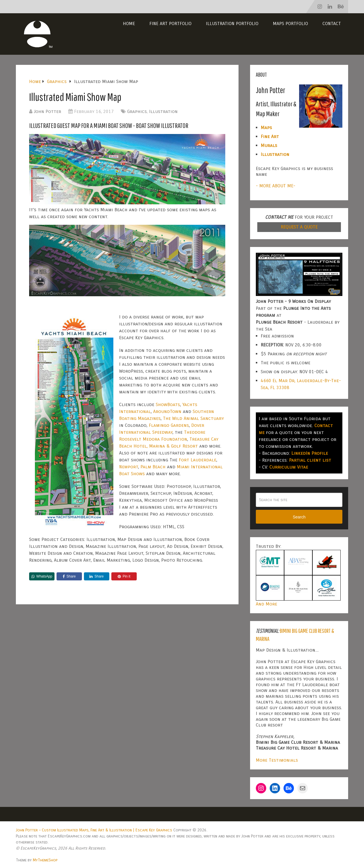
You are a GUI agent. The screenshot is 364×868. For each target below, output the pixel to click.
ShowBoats (168, 404)
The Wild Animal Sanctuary (193, 418)
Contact (332, 23)
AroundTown (167, 411)
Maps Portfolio (290, 23)
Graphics (137, 111)
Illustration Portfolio (232, 23)
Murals (269, 145)
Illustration (163, 111)
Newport (129, 467)
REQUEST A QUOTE (299, 227)
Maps (266, 128)
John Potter (47, 111)
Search (299, 517)
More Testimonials (277, 760)
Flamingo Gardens (169, 425)
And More (267, 604)
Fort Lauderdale (198, 460)
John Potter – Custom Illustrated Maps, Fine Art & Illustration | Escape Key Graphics (94, 830)
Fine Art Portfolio (170, 23)
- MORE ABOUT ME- (276, 186)
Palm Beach (153, 467)
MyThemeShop (45, 860)
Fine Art (270, 136)
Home (129, 23)
